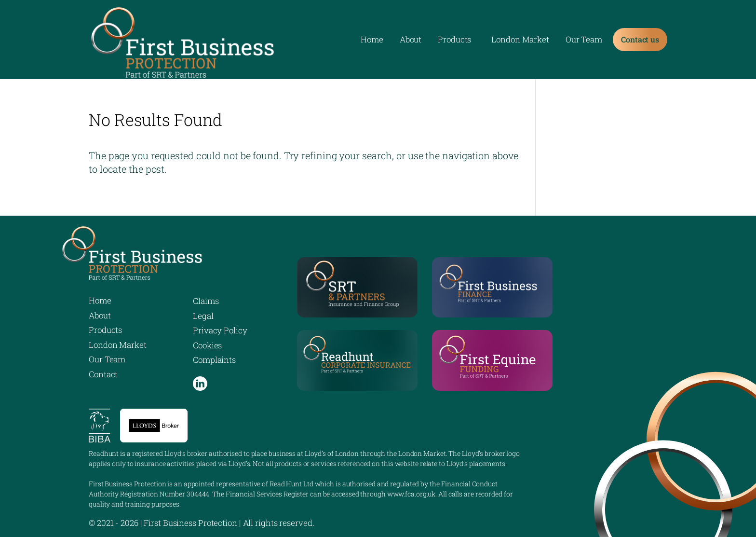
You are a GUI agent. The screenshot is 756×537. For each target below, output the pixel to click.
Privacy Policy (220, 330)
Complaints (214, 360)
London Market (520, 41)
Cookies (207, 345)
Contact (103, 374)
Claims (206, 301)
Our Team (584, 41)
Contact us (640, 39)
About (411, 41)
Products (454, 41)
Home (372, 41)
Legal (203, 316)
